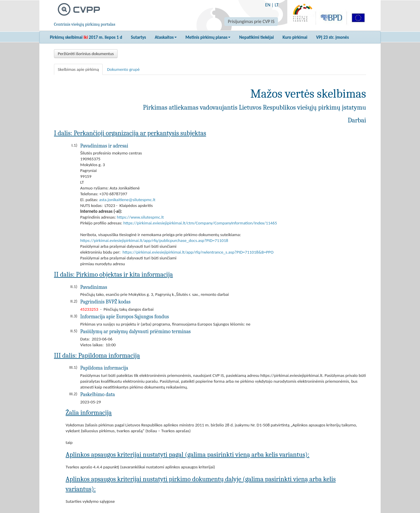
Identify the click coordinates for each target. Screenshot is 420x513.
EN (268, 5)
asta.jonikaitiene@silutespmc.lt (127, 200)
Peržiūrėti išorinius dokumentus (86, 54)
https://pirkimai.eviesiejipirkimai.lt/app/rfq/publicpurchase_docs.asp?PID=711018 (154, 240)
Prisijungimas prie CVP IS (251, 21)
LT (277, 5)
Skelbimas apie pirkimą (78, 69)
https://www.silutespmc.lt (140, 217)
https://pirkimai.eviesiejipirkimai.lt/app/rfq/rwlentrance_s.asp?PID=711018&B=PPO (198, 252)
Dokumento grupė (123, 69)
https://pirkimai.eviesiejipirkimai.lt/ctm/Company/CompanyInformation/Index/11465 (200, 223)
